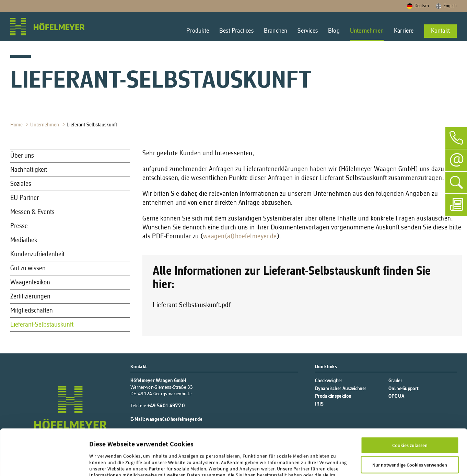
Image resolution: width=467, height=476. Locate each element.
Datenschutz (132, 446)
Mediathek (24, 240)
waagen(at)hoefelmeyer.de (240, 237)
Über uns (22, 156)
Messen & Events (32, 212)
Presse (19, 226)
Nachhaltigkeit (29, 170)
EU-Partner (25, 198)
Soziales (21, 184)
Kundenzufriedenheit (37, 254)
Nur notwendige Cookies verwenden (410, 423)
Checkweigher (329, 381)
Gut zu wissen (28, 269)
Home (17, 125)
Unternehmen (45, 125)
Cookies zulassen (410, 404)
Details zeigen (104, 463)
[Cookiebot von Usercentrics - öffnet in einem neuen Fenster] (44, 463)
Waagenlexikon (30, 283)
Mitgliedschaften (32, 311)
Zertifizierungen (30, 297)
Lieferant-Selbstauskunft (92, 125)
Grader (395, 381)
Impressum (102, 446)
